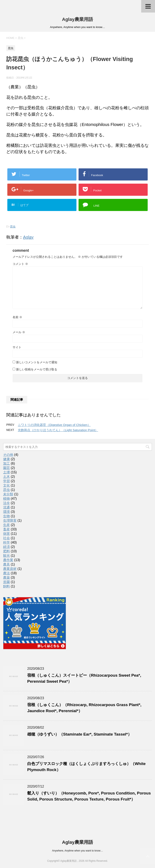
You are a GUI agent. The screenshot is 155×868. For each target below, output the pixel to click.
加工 (6, 463)
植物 (6, 499)
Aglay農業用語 (77, 19)
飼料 (6, 586)
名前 (17, 317)
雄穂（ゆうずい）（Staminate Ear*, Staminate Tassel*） (79, 734)
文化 (6, 485)
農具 (6, 564)
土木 (6, 477)
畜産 (6, 529)
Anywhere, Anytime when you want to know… (78, 851)
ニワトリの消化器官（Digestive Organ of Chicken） (54, 425)
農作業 (8, 560)
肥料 (6, 551)
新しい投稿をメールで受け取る (37, 369)
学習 (6, 481)
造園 (6, 582)
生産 (6, 525)
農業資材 (10, 569)
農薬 (6, 578)
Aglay (28, 237)
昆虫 (13, 227)
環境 (6, 512)
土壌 (6, 472)
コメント (20, 264)
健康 (6, 459)
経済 (6, 547)
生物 (6, 516)
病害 (6, 534)
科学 (6, 542)
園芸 (6, 468)
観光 (6, 556)
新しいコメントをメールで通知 (37, 362)
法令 (6, 503)
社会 (6, 538)
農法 (6, 573)
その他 (8, 455)
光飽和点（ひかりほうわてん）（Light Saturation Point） (58, 430)
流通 (6, 507)
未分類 (8, 494)
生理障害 (10, 520)
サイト (17, 347)
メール (19, 332)
